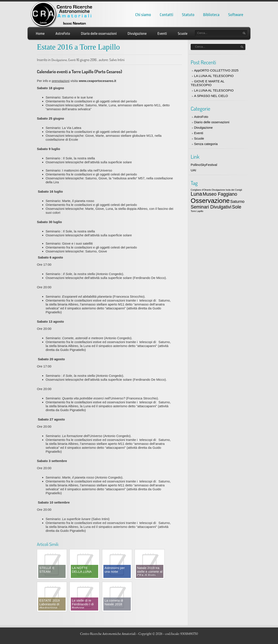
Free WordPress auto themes (125, 638)
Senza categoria (206, 144)
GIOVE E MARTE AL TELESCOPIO (208, 83)
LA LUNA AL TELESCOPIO (214, 76)
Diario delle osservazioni (99, 34)
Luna (196, 194)
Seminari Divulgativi (211, 207)
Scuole (183, 34)
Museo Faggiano (220, 194)
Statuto (188, 15)
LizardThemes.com (204, 638)
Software (236, 15)
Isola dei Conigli (234, 190)
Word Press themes (235, 638)
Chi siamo (143, 15)
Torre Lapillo (197, 211)
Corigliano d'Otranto (201, 190)
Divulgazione (137, 34)
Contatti (166, 15)
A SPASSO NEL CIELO (211, 96)
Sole (237, 207)
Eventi (162, 34)
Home (40, 34)
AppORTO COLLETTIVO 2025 (216, 70)
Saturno (237, 201)
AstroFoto (63, 34)
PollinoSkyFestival (204, 165)
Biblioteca (211, 15)
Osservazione (210, 201)
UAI (193, 170)
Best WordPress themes (174, 638)
